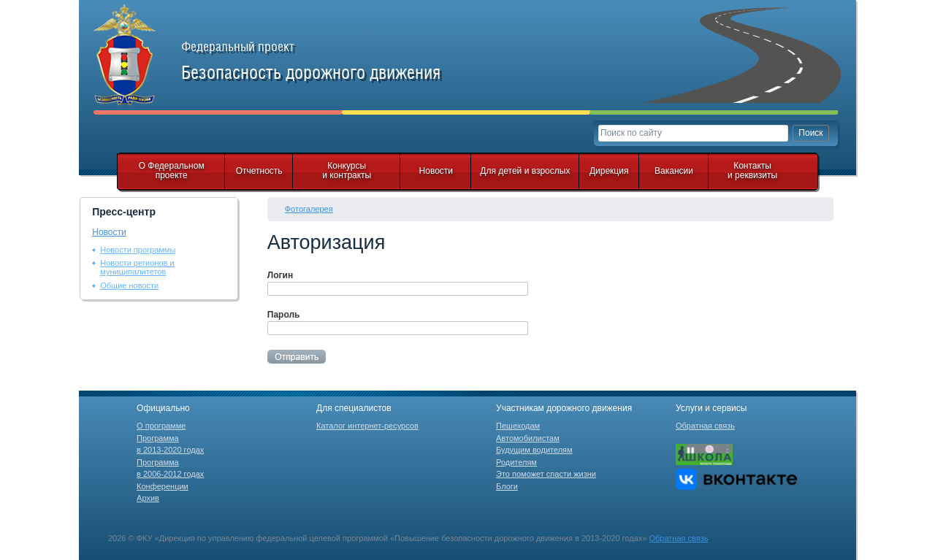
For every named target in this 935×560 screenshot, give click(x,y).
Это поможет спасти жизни (546, 474)
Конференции (163, 486)
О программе (161, 426)
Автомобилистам (528, 438)
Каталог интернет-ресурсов (367, 426)
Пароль (284, 315)
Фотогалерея (309, 209)
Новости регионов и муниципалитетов (137, 267)
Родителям (516, 462)
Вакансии (674, 171)
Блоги (507, 486)
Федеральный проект (327, 61)
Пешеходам (518, 426)
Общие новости (129, 285)
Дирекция (609, 171)
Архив (148, 498)
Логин (280, 275)
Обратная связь (705, 426)
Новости (436, 171)
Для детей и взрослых (525, 171)
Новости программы (138, 250)
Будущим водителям (534, 450)
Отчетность (259, 171)
